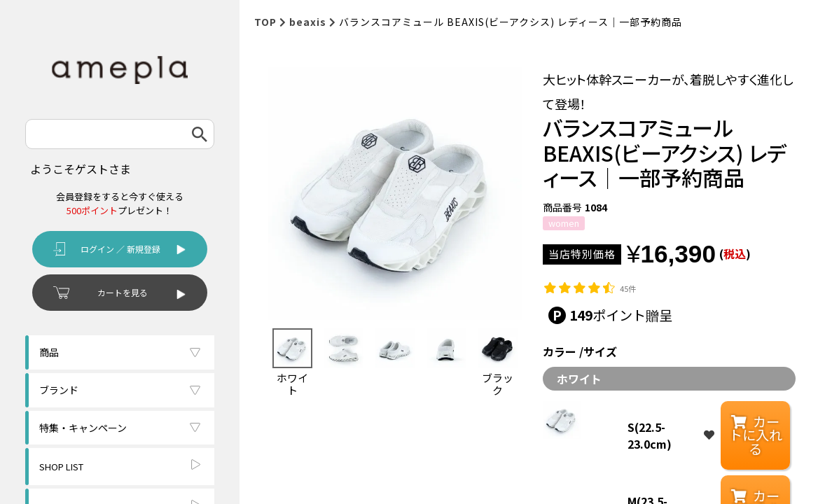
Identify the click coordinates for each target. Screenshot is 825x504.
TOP (265, 22)
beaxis (308, 22)
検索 (200, 134)
